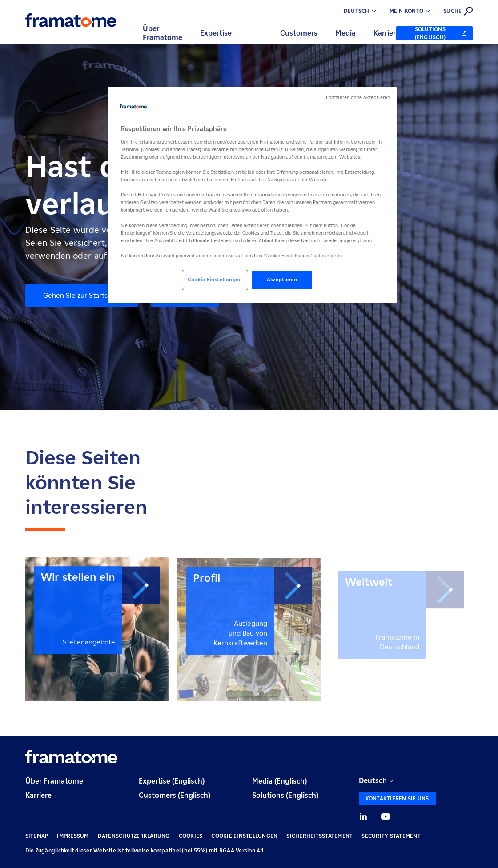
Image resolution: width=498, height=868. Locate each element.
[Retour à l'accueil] (71, 20)
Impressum (73, 836)
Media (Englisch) (279, 781)
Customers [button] (299, 33)
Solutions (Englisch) (285, 795)
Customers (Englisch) (175, 795)
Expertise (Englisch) (172, 781)
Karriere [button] (387, 33)
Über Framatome (54, 781)
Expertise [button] (216, 33)
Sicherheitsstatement (319, 836)
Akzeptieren (282, 280)
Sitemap (37, 836)
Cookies (191, 836)
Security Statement (391, 836)
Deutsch (373, 781)
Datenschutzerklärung (134, 836)
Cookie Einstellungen (244, 836)
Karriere (38, 795)
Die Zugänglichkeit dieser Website (71, 850)
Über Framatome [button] (163, 33)
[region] (252, 195)
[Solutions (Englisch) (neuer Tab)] (434, 33)
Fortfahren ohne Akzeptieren (358, 98)
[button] (417, 11)
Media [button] (345, 33)
